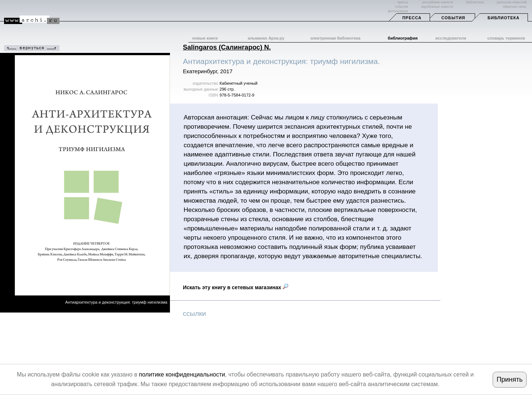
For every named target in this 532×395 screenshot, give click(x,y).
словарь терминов (506, 38)
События (453, 18)
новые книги (205, 38)
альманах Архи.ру (266, 38)
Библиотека (504, 18)
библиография (403, 38)
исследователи (451, 38)
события (401, 7)
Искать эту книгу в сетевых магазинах (236, 287)
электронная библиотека (335, 38)
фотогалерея (398, 11)
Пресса (412, 18)
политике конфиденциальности (182, 374)
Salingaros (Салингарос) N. (227, 47)
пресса (403, 2)
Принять (509, 379)
